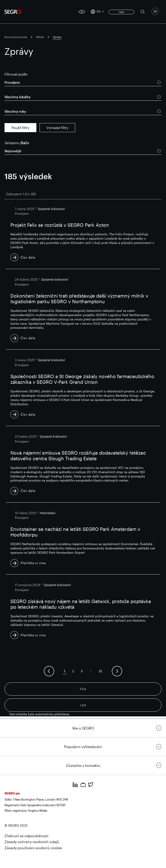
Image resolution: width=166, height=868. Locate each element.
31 (101, 671)
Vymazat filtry (57, 128)
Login (122, 12)
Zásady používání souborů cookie (33, 848)
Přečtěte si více (33, 563)
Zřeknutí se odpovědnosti (26, 836)
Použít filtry (20, 128)
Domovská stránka (16, 37)
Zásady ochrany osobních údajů (32, 842)
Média (40, 37)
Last (83, 705)
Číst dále (28, 257)
